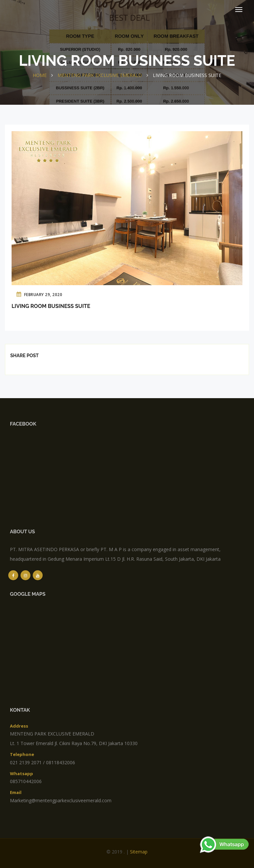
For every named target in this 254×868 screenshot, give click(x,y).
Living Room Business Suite (51, 306)
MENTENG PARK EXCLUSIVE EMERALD (100, 75)
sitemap (139, 852)
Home (40, 75)
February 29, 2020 (39, 294)
